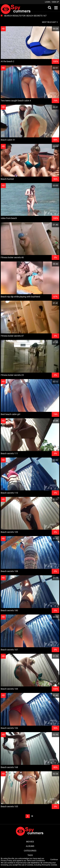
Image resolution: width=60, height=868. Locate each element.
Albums (30, 846)
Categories (30, 851)
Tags (30, 855)
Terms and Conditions (36, 861)
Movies (30, 842)
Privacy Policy (6, 861)
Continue (54, 860)
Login (47, 2)
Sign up (55, 2)
